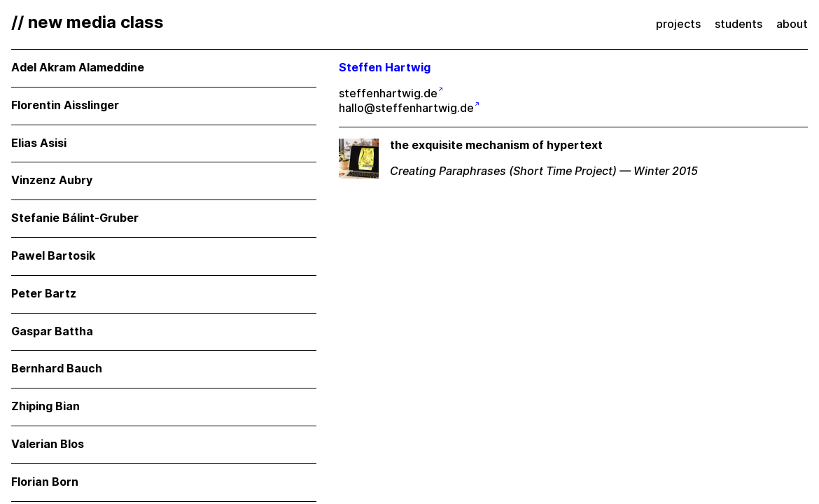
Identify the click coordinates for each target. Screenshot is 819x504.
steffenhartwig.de (388, 93)
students (738, 24)
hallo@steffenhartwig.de (406, 108)
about (792, 24)
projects (678, 24)
